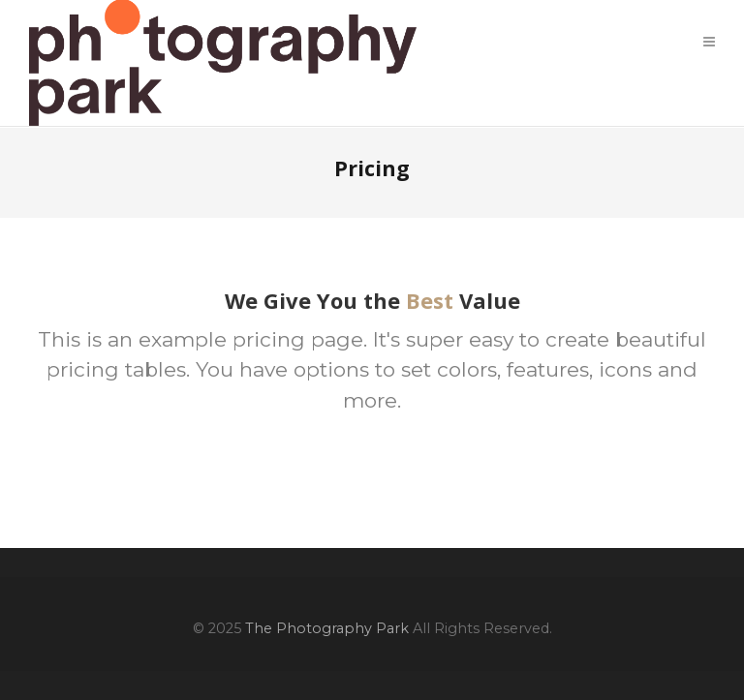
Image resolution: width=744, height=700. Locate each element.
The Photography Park (327, 628)
